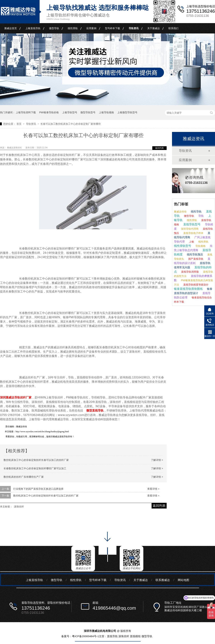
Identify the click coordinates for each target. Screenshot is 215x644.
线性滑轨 (73, 28)
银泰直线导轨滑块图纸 (188, 289)
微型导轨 (54, 28)
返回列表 (159, 148)
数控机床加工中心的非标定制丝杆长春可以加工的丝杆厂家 (36, 460)
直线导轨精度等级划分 (195, 285)
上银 (191, 242)
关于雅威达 (154, 28)
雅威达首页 (11, 28)
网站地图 (183, 580)
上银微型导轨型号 (127, 112)
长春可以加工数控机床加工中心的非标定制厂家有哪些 (71, 124)
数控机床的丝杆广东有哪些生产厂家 (24, 477)
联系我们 (173, 28)
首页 (19, 124)
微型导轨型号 (88, 112)
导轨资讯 (134, 28)
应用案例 (91, 28)
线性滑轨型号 (183, 246)
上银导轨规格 (106, 112)
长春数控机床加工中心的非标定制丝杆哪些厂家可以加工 (35, 468)
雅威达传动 (180, 212)
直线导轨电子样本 (193, 233)
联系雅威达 (163, 580)
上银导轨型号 (70, 112)
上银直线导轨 (33, 28)
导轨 (201, 216)
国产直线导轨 (195, 259)
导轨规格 (200, 246)
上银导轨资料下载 (26, 112)
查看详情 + (153, 489)
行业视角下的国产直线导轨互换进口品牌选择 (38, 489)
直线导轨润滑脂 (190, 272)
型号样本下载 (113, 28)
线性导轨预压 (195, 254)
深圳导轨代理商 (189, 229)
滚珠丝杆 (19, 507)
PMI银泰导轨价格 (49, 112)
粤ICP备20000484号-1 (85, 636)
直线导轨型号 (192, 224)
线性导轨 (196, 211)
